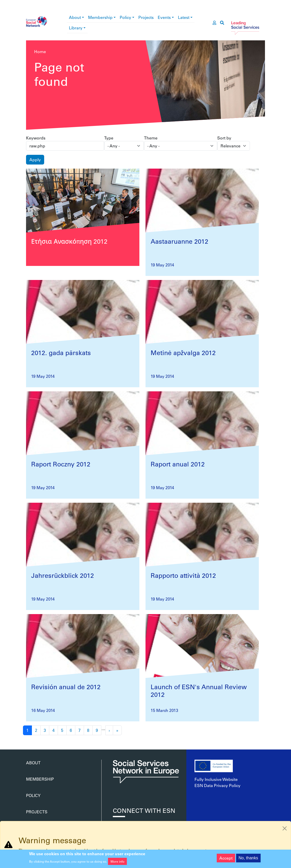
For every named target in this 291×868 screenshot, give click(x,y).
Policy (125, 17)
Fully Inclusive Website (216, 779)
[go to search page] (222, 23)
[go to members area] (214, 23)
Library (76, 28)
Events (164, 17)
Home (40, 51)
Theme (151, 138)
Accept (226, 859)
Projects (146, 17)
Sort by (224, 138)
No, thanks (248, 859)
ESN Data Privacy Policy (217, 785)
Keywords (36, 138)
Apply (35, 160)
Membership (100, 17)
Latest (184, 17)
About (75, 17)
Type (109, 138)
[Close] (285, 828)
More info (117, 863)
